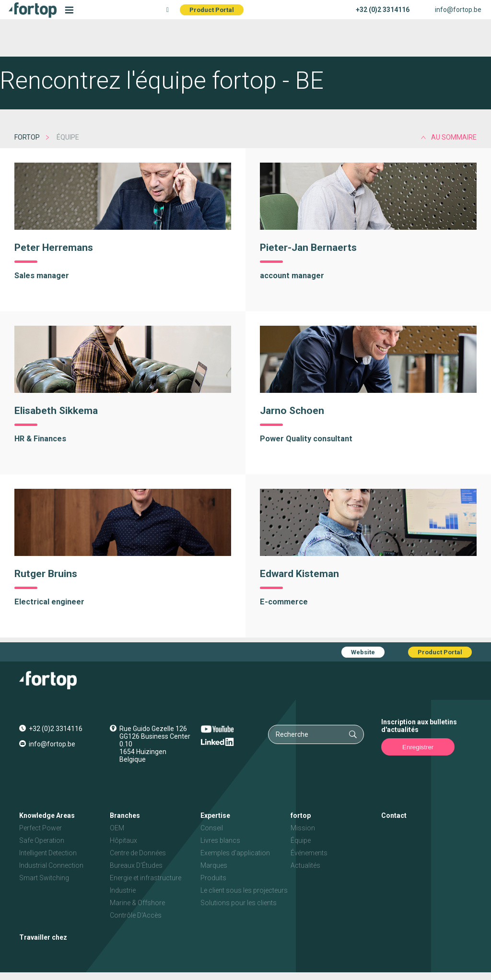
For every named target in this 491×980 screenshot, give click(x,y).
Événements (309, 853)
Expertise (215, 815)
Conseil (212, 828)
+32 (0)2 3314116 (383, 10)
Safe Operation (42, 840)
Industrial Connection (51, 865)
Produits (213, 878)
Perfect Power (41, 828)
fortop (27, 137)
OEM (117, 828)
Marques (214, 865)
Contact (394, 815)
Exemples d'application (235, 853)
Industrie (123, 890)
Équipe (301, 840)
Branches (125, 815)
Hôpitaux (123, 840)
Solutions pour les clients (239, 903)
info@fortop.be (458, 10)
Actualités (305, 865)
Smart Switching (44, 878)
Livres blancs (220, 840)
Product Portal (212, 10)
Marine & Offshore (137, 903)
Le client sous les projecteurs (244, 890)
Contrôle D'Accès (136, 915)
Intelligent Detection (48, 853)
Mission (303, 828)
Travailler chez (43, 937)
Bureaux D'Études (136, 865)
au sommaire (454, 137)
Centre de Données (138, 853)
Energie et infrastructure (146, 878)
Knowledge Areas (47, 815)
